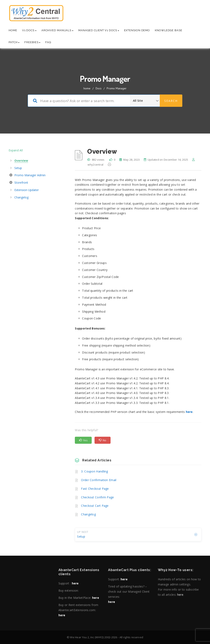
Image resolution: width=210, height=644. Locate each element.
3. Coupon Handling (94, 471)
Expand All (16, 150)
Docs (99, 88)
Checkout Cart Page (95, 506)
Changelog (88, 514)
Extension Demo (137, 30)
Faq (48, 42)
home (87, 88)
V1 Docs (29, 30)
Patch (14, 42)
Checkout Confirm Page (97, 497)
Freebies (32, 42)
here (75, 583)
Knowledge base (169, 30)
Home (13, 30)
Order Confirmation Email (99, 480)
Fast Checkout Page (95, 489)
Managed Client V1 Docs (99, 30)
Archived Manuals (57, 30)
